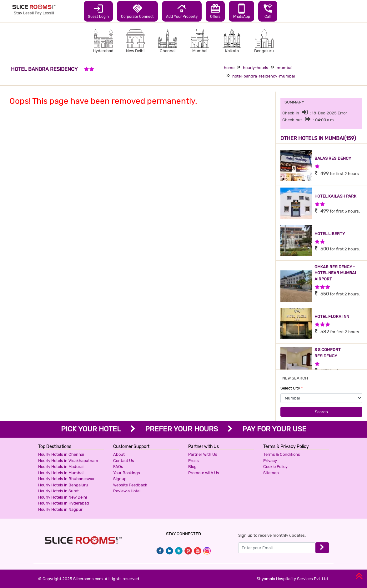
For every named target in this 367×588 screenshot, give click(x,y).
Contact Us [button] (124, 461)
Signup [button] (120, 479)
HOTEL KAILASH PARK (335, 196)
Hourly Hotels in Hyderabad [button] (64, 503)
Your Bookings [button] (127, 473)
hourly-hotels (256, 68)
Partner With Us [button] (203, 454)
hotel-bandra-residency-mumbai (264, 76)
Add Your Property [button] (182, 11)
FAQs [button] (118, 467)
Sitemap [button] (271, 473)
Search (321, 412)
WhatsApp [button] (241, 11)
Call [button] (268, 11)
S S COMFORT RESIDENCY (328, 353)
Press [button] (194, 461)
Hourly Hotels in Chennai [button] (61, 454)
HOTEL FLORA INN (332, 317)
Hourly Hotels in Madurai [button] (61, 467)
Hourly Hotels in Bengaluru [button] (63, 485)
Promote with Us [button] (204, 473)
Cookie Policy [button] (275, 467)
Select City (292, 388)
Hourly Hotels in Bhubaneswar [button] (66, 479)
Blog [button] (192, 467)
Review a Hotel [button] (127, 491)
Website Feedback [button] (130, 485)
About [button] (119, 454)
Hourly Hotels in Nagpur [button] (60, 509)
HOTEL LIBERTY (330, 234)
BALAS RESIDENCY (333, 158)
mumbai (284, 68)
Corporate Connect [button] (137, 11)
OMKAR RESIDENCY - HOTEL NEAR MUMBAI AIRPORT (335, 273)
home (229, 68)
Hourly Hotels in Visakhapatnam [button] (68, 461)
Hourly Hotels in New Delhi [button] (63, 497)
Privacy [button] (270, 461)
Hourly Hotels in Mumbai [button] (61, 473)
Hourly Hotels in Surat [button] (58, 491)
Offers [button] (215, 11)
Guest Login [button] (98, 11)
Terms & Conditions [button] (282, 454)
